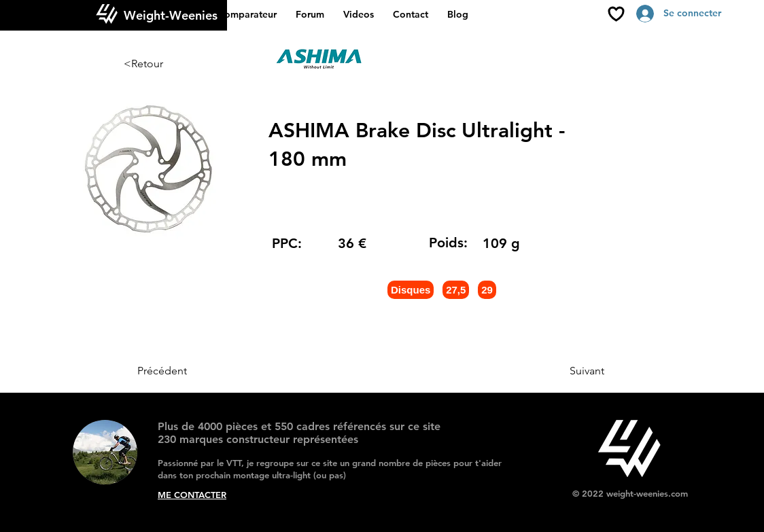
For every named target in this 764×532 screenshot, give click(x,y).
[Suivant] (570, 371)
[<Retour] (169, 64)
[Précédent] (182, 371)
